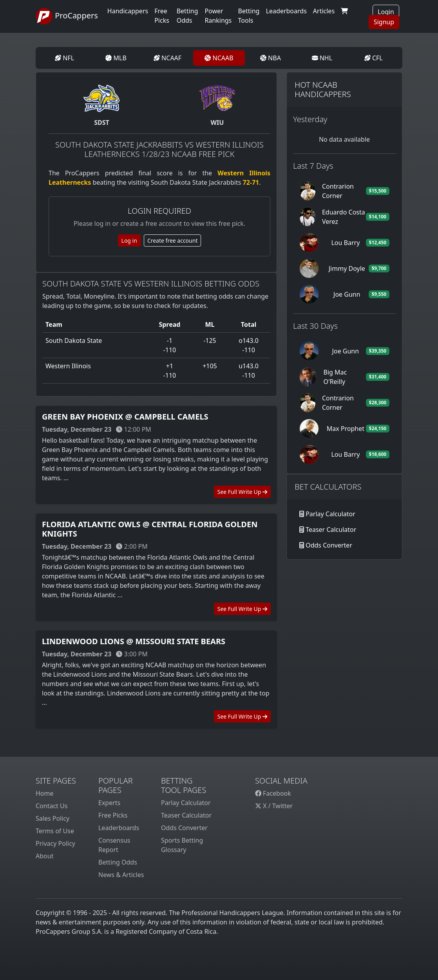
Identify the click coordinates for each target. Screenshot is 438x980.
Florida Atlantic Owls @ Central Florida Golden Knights (150, 529)
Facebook (273, 793)
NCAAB (219, 58)
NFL (64, 58)
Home (45, 793)
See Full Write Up (242, 492)
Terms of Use (55, 831)
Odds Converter (329, 545)
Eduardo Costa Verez (344, 217)
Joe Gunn (347, 294)
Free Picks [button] (162, 16)
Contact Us (52, 806)
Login (386, 12)
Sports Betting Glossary (182, 845)
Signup (384, 22)
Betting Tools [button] (249, 16)
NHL (322, 58)
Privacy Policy (55, 843)
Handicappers (128, 11)
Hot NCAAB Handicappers (323, 89)
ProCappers (67, 16)
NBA (271, 58)
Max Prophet (346, 429)
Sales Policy (52, 818)
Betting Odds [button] (187, 16)
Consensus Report (114, 845)
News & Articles (121, 875)
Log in (129, 240)
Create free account (173, 240)
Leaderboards (286, 11)
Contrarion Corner (338, 191)
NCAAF (167, 58)
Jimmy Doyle (347, 268)
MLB (116, 58)
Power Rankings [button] (218, 16)
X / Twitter (274, 806)
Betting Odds (118, 862)
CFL (374, 58)
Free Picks (113, 815)
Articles (324, 11)
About (44, 856)
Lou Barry (345, 243)
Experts (109, 803)
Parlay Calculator (330, 514)
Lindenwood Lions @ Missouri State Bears (134, 641)
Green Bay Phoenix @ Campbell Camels (125, 417)
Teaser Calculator (331, 530)
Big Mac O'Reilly (335, 377)
